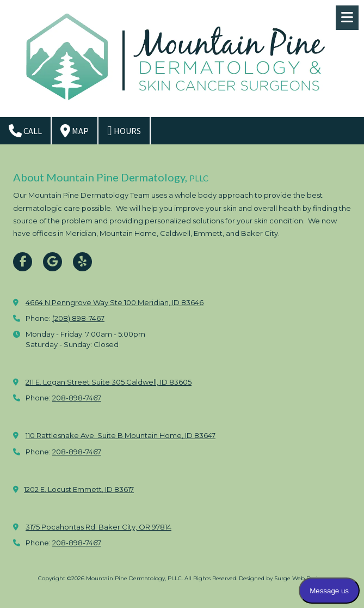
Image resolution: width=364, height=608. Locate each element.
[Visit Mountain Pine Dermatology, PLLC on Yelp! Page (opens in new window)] (82, 262)
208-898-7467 (77, 398)
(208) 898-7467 (78, 318)
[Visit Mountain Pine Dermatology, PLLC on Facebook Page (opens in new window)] (23, 262)
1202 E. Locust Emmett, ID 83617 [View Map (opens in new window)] (79, 489)
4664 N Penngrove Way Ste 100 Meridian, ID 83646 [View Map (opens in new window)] (115, 302)
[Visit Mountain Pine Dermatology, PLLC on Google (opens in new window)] (53, 262)
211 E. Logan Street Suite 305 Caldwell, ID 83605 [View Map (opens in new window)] (109, 382)
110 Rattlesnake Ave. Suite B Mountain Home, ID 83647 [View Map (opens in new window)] (121, 435)
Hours (124, 131)
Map (75, 131)
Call (25, 131)
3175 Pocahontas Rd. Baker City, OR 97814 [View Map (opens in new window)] (98, 527)
